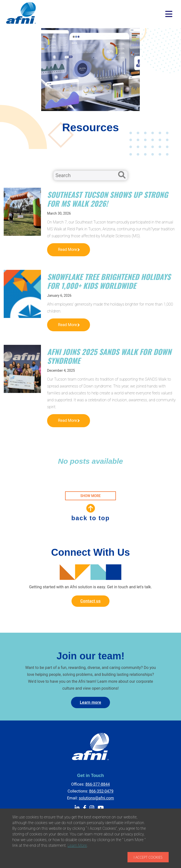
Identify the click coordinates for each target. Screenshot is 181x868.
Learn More (77, 845)
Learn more (91, 702)
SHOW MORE (90, 496)
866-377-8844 (98, 784)
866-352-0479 (101, 791)
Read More (69, 249)
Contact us (90, 601)
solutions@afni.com (96, 798)
